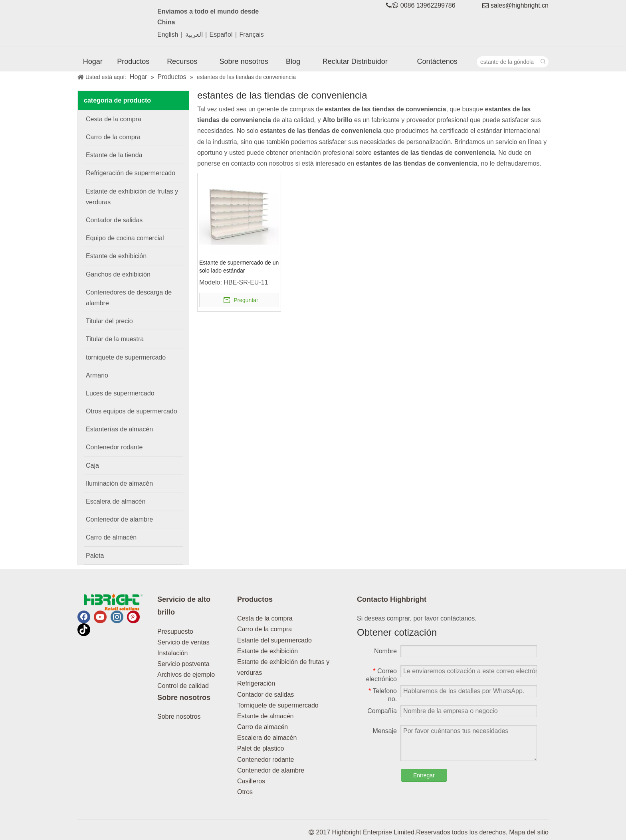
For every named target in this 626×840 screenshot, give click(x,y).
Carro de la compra (264, 629)
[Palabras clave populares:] (543, 62)
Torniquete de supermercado (278, 705)
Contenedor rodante (265, 760)
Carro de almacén (262, 727)
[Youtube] (100, 617)
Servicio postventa (183, 664)
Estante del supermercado (274, 640)
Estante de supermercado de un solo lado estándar (239, 267)
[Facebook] (84, 617)
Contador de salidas (265, 695)
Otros (245, 792)
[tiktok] (84, 630)
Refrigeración (256, 683)
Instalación (173, 653)
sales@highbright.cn (520, 5)
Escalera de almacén (267, 738)
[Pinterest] (133, 617)
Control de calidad (183, 686)
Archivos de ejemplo (186, 675)
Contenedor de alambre (271, 770)
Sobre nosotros (179, 716)
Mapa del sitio (529, 832)
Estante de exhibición (267, 651)
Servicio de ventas (183, 642)
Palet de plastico (261, 748)
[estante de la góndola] (507, 62)
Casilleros (251, 781)
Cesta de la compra (265, 618)
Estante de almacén (265, 716)
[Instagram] (117, 617)
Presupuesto (175, 631)
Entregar (424, 775)
